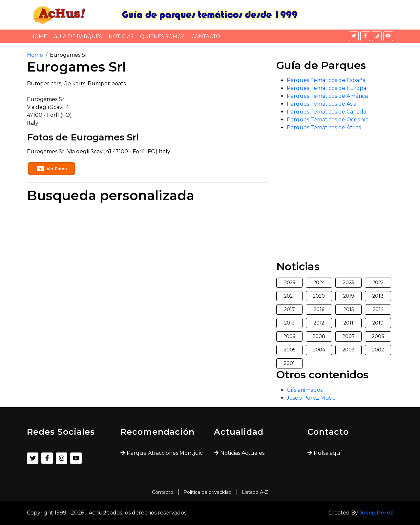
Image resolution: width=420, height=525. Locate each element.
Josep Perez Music (311, 398)
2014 (378, 309)
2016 (319, 309)
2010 (378, 323)
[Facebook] (365, 36)
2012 (319, 323)
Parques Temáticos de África (324, 127)
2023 (348, 283)
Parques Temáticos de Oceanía (328, 120)
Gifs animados (305, 390)
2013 (289, 323)
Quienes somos (162, 36)
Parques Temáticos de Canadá (326, 112)
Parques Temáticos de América (327, 96)
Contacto (206, 36)
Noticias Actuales (242, 453)
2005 (290, 350)
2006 (378, 336)
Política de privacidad (208, 492)
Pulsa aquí (328, 453)
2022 (378, 283)
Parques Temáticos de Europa (326, 88)
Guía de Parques (78, 36)
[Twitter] (354, 36)
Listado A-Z (255, 492)
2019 (349, 296)
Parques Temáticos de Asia (322, 104)
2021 (289, 296)
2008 (319, 336)
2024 (319, 283)
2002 (378, 350)
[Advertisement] (148, 260)
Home (39, 36)
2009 (290, 336)
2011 (348, 323)
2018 (378, 296)
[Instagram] (377, 36)
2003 (348, 350)
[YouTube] (388, 36)
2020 (319, 296)
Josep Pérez (376, 513)
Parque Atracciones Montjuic (165, 453)
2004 (319, 350)
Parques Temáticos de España (326, 80)
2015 (349, 309)
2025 (290, 283)
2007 (349, 336)
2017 (290, 309)
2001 (289, 363)
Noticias (121, 36)
